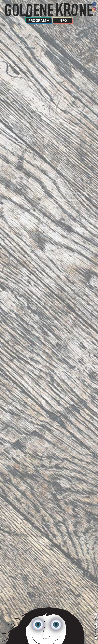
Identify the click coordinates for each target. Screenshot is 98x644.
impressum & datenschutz (96, 626)
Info (63, 20)
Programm (39, 20)
